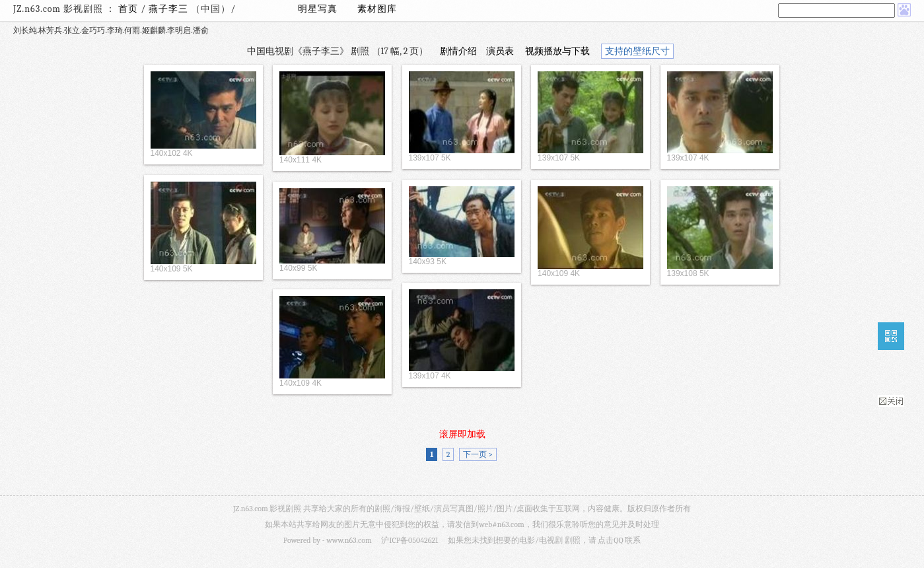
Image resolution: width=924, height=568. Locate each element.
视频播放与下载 (557, 51)
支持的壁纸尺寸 (637, 51)
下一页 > (478, 454)
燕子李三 (170, 9)
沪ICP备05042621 (409, 540)
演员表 (500, 51)
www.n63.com (349, 540)
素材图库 (377, 9)
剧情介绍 (458, 51)
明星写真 (318, 9)
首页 (128, 9)
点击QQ (610, 540)
